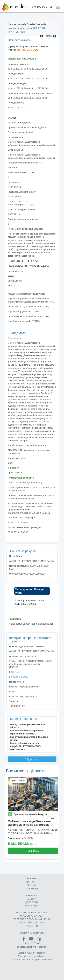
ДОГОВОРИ (32, 902)
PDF (18, 50)
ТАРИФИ (31, 899)
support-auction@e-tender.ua (32, 947)
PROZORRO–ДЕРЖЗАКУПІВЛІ (32, 912)
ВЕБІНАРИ (32, 895)
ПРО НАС (32, 885)
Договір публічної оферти (31, 953)
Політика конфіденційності (32, 956)
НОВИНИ (32, 879)
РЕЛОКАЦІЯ (32, 906)
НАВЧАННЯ (32, 926)
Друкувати (32, 759)
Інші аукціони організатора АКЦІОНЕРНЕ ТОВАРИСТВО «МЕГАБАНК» (25, 746)
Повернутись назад (19, 40)
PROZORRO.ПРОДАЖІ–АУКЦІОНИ (32, 919)
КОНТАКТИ (32, 882)
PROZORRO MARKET (32, 916)
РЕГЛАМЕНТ (32, 889)
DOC (35, 50)
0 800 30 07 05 (42, 7)
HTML (27, 50)
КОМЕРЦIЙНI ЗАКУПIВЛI (31, 923)
